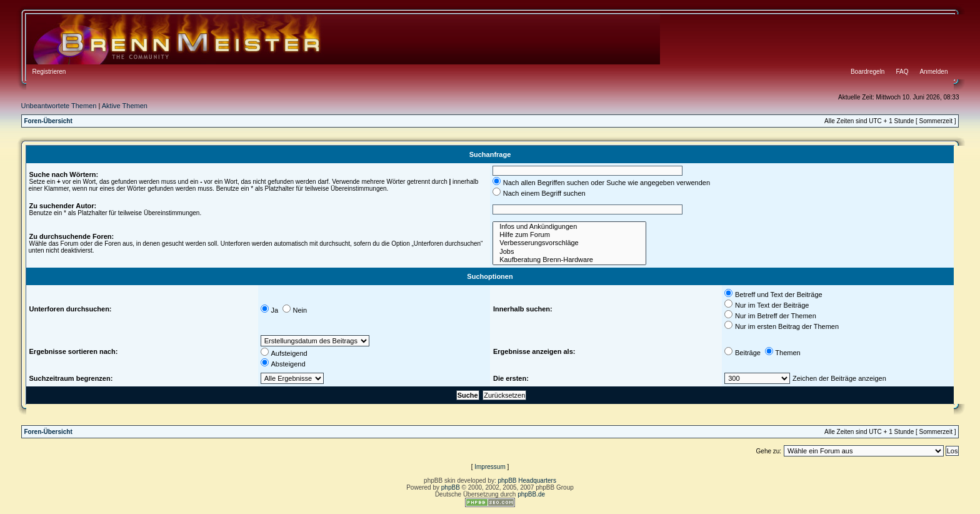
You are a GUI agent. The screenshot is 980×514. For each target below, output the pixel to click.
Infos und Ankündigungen (569, 227)
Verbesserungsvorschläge (569, 243)
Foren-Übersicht (48, 121)
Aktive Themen (125, 106)
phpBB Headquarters (527, 481)
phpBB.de (531, 494)
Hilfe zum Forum (569, 235)
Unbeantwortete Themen (59, 106)
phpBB (451, 487)
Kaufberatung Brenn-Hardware (569, 260)
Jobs (569, 252)
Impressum (490, 467)
